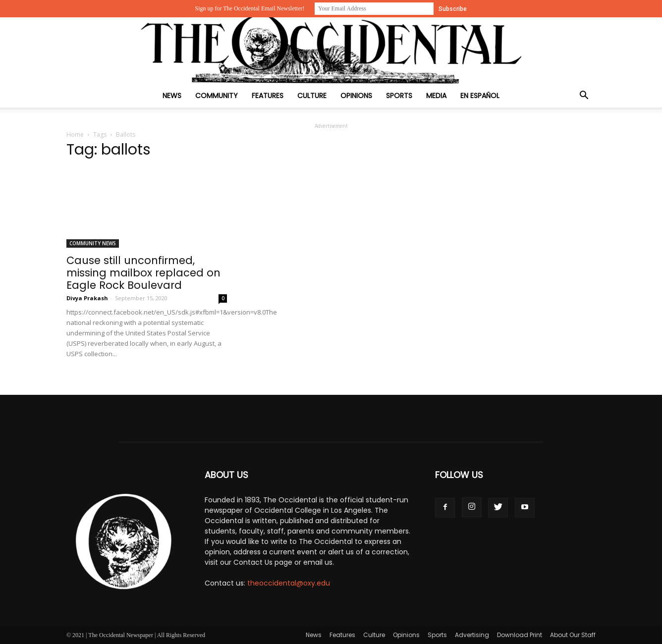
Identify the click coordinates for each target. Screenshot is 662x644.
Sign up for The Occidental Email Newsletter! (249, 8)
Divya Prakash (87, 298)
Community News (93, 243)
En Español (480, 96)
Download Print (520, 635)
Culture (312, 96)
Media (436, 96)
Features (268, 96)
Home (75, 134)
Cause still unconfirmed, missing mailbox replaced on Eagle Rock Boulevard (143, 273)
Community (217, 96)
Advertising (472, 635)
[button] (584, 96)
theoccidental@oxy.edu (289, 583)
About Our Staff (573, 635)
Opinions (356, 96)
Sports (399, 96)
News (172, 96)
